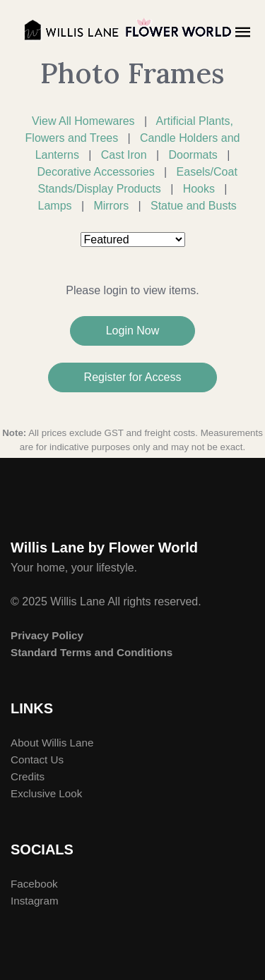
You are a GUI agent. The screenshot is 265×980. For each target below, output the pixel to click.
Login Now (133, 331)
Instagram (35, 901)
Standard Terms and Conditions (92, 652)
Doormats (193, 155)
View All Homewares (83, 121)
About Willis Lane (52, 743)
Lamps (55, 206)
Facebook (34, 884)
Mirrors (111, 206)
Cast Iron (124, 155)
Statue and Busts (194, 206)
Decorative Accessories (95, 172)
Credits (28, 776)
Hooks (199, 189)
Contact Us (37, 760)
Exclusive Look (46, 793)
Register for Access (133, 377)
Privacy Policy (47, 635)
